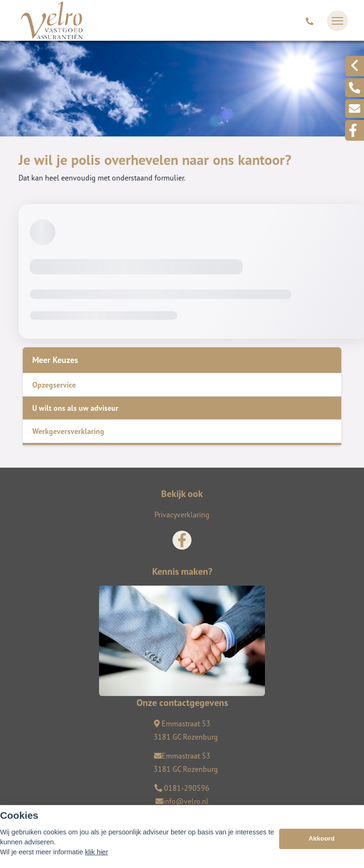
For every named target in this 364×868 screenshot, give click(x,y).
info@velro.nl (182, 801)
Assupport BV (76, 817)
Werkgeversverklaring (68, 431)
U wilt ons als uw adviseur (75, 408)
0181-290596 (182, 788)
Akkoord (322, 854)
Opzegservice (54, 385)
